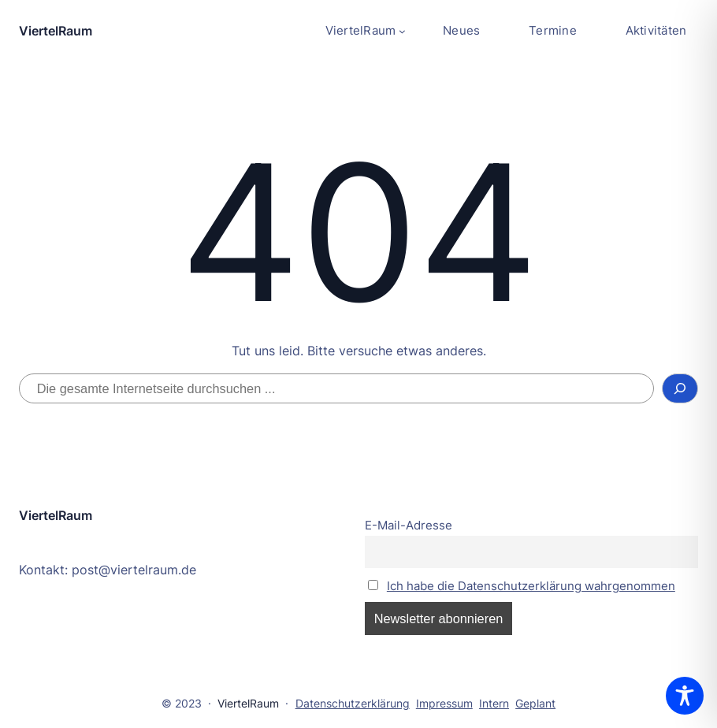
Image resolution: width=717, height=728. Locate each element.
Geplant (535, 704)
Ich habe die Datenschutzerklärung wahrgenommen (531, 586)
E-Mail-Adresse (409, 526)
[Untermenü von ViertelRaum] (366, 31)
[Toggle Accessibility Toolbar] (685, 696)
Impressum (444, 704)
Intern (494, 704)
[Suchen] (680, 388)
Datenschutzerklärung (353, 704)
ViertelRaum (56, 31)
